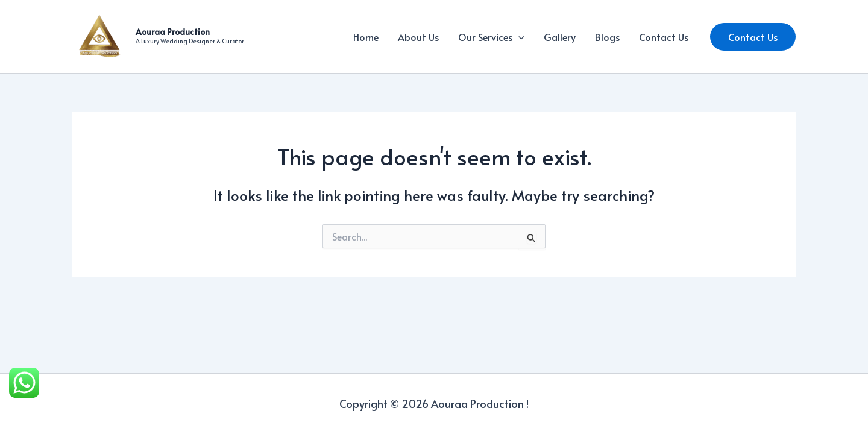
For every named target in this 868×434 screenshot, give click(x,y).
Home (366, 37)
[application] (518, 37)
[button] (753, 37)
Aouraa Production (173, 32)
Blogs (607, 37)
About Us (418, 37)
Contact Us (664, 37)
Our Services (491, 37)
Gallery (560, 37)
